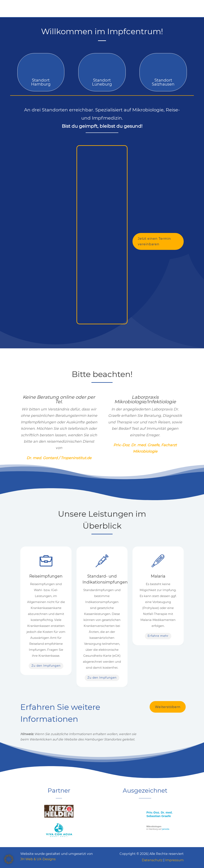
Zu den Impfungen (46, 666)
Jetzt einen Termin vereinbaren (155, 241)
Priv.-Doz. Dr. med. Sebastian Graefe (159, 814)
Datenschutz (152, 860)
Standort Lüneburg (102, 82)
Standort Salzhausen (163, 82)
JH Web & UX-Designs (38, 859)
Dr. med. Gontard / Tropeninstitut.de (59, 458)
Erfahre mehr (158, 636)
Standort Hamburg (41, 82)
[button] (9, 859)
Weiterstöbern (168, 707)
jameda (166, 829)
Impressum (174, 860)
